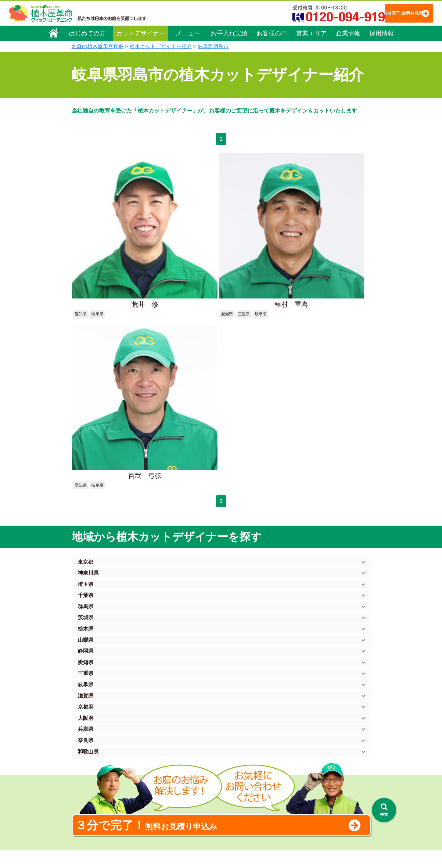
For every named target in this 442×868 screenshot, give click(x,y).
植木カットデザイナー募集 (321, 800)
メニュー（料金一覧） (173, 744)
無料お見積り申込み (201, 590)
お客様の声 (272, 33)
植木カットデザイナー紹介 (161, 46)
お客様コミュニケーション (101, 780)
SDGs (220, 823)
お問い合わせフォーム (316, 778)
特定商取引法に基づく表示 (319, 754)
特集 (218, 834)
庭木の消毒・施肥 (168, 808)
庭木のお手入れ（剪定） (174, 765)
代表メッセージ (91, 763)
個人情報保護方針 (311, 745)
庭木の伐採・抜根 (168, 773)
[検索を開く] (384, 810)
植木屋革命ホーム (168, 733)
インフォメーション (237, 845)
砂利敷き (160, 799)
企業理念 (84, 755)
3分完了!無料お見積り (392, 13)
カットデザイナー (141, 33)
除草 (155, 782)
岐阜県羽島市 (213, 46)
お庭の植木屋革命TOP (98, 46)
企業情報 (348, 33)
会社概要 (84, 746)
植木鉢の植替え (166, 825)
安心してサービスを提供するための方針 (332, 763)
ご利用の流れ (230, 765)
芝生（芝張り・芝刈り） (174, 791)
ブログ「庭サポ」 (311, 789)
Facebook (302, 811)
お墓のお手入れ (166, 834)
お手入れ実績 (229, 33)
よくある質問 (230, 773)
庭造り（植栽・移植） (172, 816)
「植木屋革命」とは (236, 756)
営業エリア (311, 33)
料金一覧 (160, 756)
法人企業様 (86, 789)
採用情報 (382, 33)
